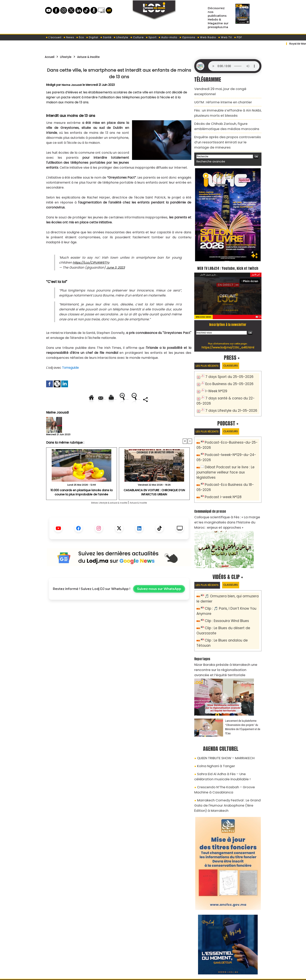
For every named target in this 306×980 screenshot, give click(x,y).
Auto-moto (168, 37)
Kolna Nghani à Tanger (213, 731)
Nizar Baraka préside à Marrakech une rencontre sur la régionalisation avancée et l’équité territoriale (228, 638)
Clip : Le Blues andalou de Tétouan (230, 615)
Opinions (187, 37)
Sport (151, 37)
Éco (80, 37)
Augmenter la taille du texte (167, 399)
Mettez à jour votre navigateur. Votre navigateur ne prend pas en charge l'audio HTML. (234, 66)
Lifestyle (121, 37)
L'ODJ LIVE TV (179, 956)
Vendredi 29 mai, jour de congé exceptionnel (225, 88)
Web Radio (207, 37)
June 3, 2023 (116, 267)
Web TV (225, 37)
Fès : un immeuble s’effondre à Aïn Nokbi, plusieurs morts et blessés (223, 105)
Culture (137, 37)
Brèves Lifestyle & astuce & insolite (105, 516)
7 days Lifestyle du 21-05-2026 (228, 401)
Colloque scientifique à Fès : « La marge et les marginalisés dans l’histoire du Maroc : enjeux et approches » (227, 502)
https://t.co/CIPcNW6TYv (92, 263)
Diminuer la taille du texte (109, 413)
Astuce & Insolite (97, 57)
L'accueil (54, 37)
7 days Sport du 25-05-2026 (226, 370)
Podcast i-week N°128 (221, 479)
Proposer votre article (126, 956)
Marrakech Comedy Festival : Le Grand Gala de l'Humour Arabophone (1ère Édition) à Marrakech (226, 764)
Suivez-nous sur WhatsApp (159, 603)
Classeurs (237, 359)
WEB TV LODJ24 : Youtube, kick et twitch (228, 257)
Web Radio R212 (234, 958)
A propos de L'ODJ (73, 956)
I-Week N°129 (215, 383)
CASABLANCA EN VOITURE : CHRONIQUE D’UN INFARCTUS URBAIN (154, 506)
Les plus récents (209, 359)
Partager (145, 413)
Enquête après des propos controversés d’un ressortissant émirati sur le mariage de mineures (225, 129)
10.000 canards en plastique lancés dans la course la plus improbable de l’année (81, 506)
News (69, 37)
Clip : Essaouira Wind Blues (224, 598)
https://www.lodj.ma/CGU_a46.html (228, 340)
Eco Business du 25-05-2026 (226, 377)
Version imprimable (121, 399)
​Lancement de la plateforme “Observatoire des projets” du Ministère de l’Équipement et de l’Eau (243, 693)
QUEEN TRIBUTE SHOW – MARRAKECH (221, 724)
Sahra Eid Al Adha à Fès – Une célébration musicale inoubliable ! (224, 740)
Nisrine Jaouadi (72, 85)
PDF (238, 37)
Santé (106, 37)
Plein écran (252, 274)
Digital (92, 37)
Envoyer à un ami (83, 399)
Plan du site (143, 975)
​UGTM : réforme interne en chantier (219, 95)
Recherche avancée (209, 147)
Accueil (51, 57)
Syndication (163, 975)
